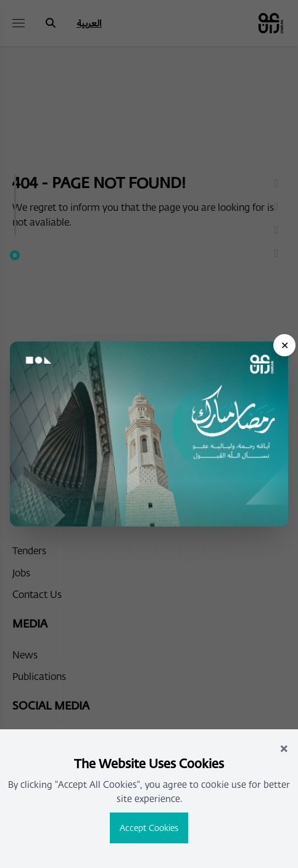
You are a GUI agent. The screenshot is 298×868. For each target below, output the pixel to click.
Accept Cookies (149, 828)
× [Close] (284, 747)
